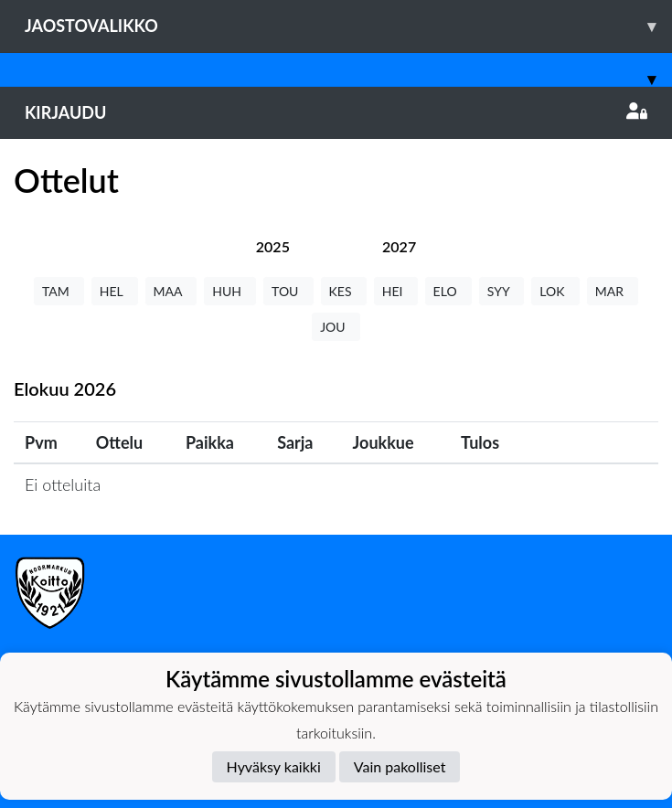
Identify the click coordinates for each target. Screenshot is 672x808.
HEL (115, 291)
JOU (336, 327)
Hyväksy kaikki (274, 766)
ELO (448, 291)
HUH (230, 291)
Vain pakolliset (400, 766)
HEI (396, 291)
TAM (59, 291)
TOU (288, 291)
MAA (171, 291)
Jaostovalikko (348, 26)
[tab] (273, 246)
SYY (501, 291)
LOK (555, 291)
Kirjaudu (336, 112)
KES (344, 291)
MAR (613, 291)
